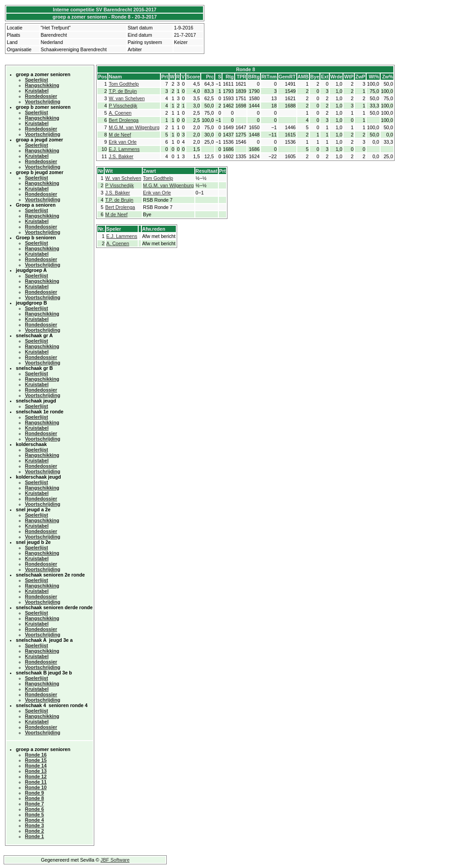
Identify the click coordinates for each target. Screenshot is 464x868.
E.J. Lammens (124, 149)
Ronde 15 (36, 760)
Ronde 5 (34, 815)
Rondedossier (41, 96)
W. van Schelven (127, 98)
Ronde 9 (34, 793)
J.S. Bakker (121, 156)
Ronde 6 (34, 809)
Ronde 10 (36, 787)
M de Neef (120, 135)
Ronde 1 (34, 836)
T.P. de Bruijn (123, 91)
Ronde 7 (34, 804)
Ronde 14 (36, 766)
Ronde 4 (34, 820)
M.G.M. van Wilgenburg (134, 127)
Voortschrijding (43, 102)
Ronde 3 (34, 825)
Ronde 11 (36, 782)
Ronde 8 (34, 798)
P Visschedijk (123, 106)
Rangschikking (42, 85)
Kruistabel (37, 91)
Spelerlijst (36, 80)
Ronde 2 (34, 831)
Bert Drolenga (124, 120)
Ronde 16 (36, 755)
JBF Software (115, 860)
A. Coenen (120, 113)
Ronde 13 (36, 771)
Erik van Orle (123, 142)
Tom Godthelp (124, 84)
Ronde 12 (36, 776)
